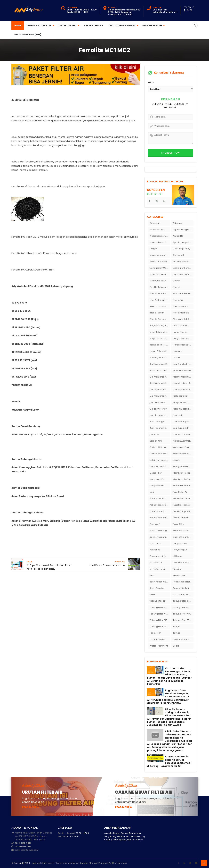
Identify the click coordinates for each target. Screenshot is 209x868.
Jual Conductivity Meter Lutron (183, 364)
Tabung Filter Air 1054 (160, 607)
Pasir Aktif (155, 524)
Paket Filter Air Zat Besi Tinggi (160, 505)
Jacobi (177, 358)
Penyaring (155, 550)
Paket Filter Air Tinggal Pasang (183, 498)
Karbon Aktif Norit (159, 454)
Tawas (176, 633)
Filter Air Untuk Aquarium (183, 319)
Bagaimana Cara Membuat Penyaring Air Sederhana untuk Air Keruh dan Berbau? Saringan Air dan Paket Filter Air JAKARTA (168, 697)
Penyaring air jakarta (160, 556)
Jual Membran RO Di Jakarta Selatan (160, 383)
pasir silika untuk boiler (160, 537)
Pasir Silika (178, 524)
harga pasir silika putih (160, 345)
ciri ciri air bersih (158, 262)
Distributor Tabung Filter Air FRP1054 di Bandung (183, 274)
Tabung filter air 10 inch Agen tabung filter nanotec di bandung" (183, 601)
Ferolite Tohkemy (159, 287)
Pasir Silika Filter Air (183, 530)
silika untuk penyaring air (183, 594)
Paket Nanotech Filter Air (160, 518)
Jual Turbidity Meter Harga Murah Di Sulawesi (183, 428)
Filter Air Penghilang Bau (160, 300)
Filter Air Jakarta (181, 293)
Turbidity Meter (157, 639)
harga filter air (180, 332)
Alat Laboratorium (159, 236)
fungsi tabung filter (159, 325)
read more (30, 807)
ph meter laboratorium (183, 562)
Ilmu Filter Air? (67, 25)
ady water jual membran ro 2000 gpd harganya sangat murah (160, 230)
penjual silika (180, 543)
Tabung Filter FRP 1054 (183, 620)
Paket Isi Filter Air (182, 505)
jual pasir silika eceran (183, 402)
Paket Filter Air (93, 25)
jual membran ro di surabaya (160, 390)
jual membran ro (182, 370)
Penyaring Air (180, 550)
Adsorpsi (178, 223)
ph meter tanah (158, 569)
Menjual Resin (157, 486)
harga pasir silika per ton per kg (183, 338)
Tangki (176, 627)
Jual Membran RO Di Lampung (183, 383)
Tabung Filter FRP (158, 620)
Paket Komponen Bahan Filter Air (183, 511)
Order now (171, 153)
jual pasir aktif (180, 396)
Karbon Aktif (156, 441)
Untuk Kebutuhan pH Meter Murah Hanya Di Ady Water (183, 639)
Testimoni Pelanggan (122, 25)
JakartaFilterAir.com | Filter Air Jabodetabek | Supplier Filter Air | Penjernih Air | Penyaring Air (80, 863)
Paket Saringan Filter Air (183, 518)
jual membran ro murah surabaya (160, 396)
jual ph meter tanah (160, 415)
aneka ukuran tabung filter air (160, 242)
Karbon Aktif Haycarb (160, 447)
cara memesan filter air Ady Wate (160, 255)
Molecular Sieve (181, 486)
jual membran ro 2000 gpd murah (160, 377)
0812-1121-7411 (23, 843)
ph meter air (156, 562)
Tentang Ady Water (39, 25)
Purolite (177, 569)
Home (18, 25)
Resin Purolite (157, 588)
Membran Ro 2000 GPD (183, 479)
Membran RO (157, 479)
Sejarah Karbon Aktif (183, 588)
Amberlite (178, 236)
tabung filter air (158, 601)
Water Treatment (159, 646)
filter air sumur (180, 306)
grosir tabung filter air (160, 332)
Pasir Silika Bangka (159, 530)
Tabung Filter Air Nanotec (183, 614)
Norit (152, 492)
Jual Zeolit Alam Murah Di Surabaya (183, 434)
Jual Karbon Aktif (158, 370)
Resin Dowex (180, 575)
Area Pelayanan (152, 25)
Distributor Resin (158, 274)
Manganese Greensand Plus (183, 467)
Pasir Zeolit (155, 543)
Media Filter (156, 473)
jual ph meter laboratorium (183, 409)
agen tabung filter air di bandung (183, 230)
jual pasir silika (157, 402)
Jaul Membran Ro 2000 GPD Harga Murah (160, 364)
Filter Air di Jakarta (159, 293)
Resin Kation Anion (159, 582)
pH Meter (178, 556)
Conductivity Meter (159, 268)
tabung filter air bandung (183, 607)
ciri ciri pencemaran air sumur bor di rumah (183, 262)
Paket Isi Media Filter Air (160, 511)
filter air (177, 287)
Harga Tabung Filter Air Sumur (160, 351)
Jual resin (178, 415)
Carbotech (179, 255)
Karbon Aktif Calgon (183, 441)
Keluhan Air (171, 99)
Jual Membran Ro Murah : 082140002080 (183, 390)
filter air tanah (157, 313)
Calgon (153, 249)
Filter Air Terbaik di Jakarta (160, 319)
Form (151, 83)
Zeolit (176, 646)
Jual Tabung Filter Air (160, 422)
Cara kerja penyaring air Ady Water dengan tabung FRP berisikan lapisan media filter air (183, 249)
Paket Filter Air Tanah (160, 498)
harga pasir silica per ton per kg (160, 338)
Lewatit (177, 460)
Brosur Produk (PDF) (28, 34)
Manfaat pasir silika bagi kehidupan (160, 467)
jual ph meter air (158, 409)
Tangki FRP (155, 633)
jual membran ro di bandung (183, 377)
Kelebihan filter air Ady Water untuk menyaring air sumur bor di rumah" (183, 454)
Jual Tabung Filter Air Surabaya (160, 428)
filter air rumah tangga (160, 306)
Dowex (177, 281)
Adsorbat (155, 223)
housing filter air (158, 358)
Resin (152, 575)
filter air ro (178, 300)
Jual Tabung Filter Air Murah (183, 422)
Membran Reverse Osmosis (183, 473)
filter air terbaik (181, 313)
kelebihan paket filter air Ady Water (160, 460)
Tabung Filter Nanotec (160, 627)
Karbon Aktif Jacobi (183, 447)
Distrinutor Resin (158, 281)
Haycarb (177, 351)
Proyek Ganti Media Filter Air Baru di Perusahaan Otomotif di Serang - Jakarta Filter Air (169, 761)
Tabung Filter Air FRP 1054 (160, 614)
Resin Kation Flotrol (183, 582)
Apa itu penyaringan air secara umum (183, 242)
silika (152, 594)
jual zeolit (155, 434)
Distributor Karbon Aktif (183, 268)
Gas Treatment (181, 325)
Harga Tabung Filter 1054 (183, 345)
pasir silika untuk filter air (183, 537)
